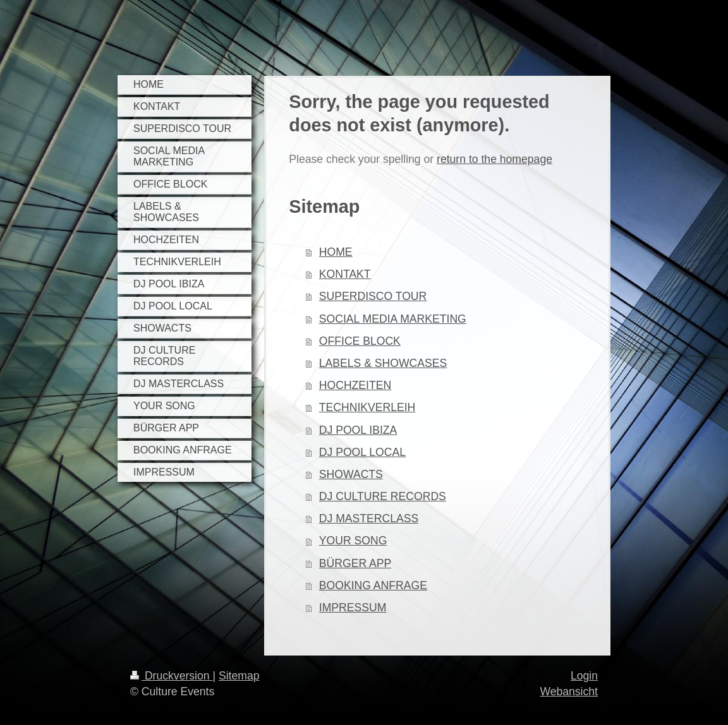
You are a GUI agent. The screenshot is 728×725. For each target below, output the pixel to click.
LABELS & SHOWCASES (383, 363)
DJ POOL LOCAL (362, 452)
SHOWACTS (351, 474)
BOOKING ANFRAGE (373, 585)
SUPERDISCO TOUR (373, 296)
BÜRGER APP (355, 563)
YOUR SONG (353, 541)
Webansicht (569, 692)
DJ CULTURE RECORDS (383, 496)
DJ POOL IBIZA (358, 430)
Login (584, 676)
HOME (336, 252)
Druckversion (171, 676)
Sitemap (239, 676)
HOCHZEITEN (355, 385)
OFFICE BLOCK (360, 341)
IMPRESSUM (353, 608)
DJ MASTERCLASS (369, 518)
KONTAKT (345, 274)
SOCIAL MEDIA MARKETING (393, 319)
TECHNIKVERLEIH (367, 407)
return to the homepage (494, 159)
